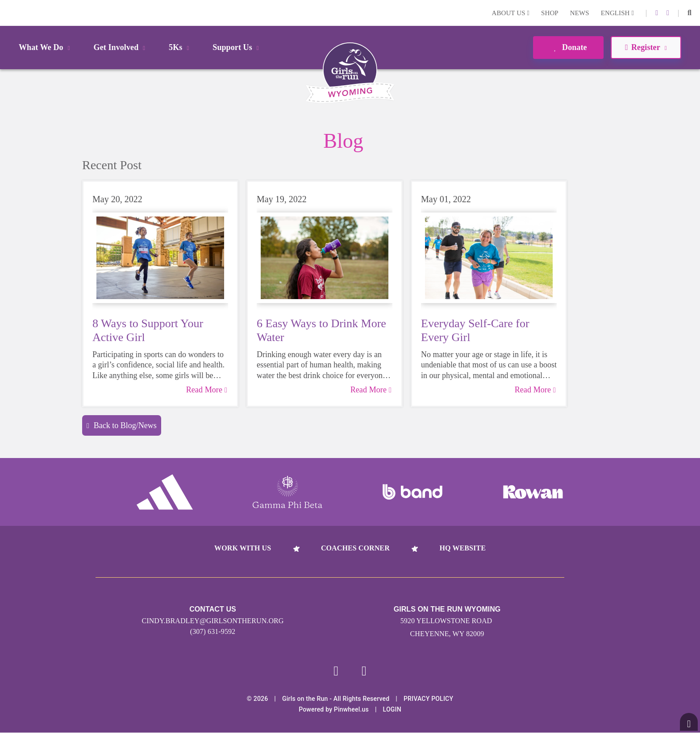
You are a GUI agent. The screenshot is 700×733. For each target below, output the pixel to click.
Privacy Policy (428, 699)
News (580, 13)
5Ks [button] (180, 47)
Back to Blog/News (122, 425)
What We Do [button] (46, 47)
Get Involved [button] (121, 47)
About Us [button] (510, 13)
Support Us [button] (237, 47)
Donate (568, 47)
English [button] (617, 13)
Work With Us (243, 548)
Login (8, 13)
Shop (550, 13)
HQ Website (462, 548)
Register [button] (646, 47)
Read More (207, 390)
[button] (690, 13)
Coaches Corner (355, 548)
